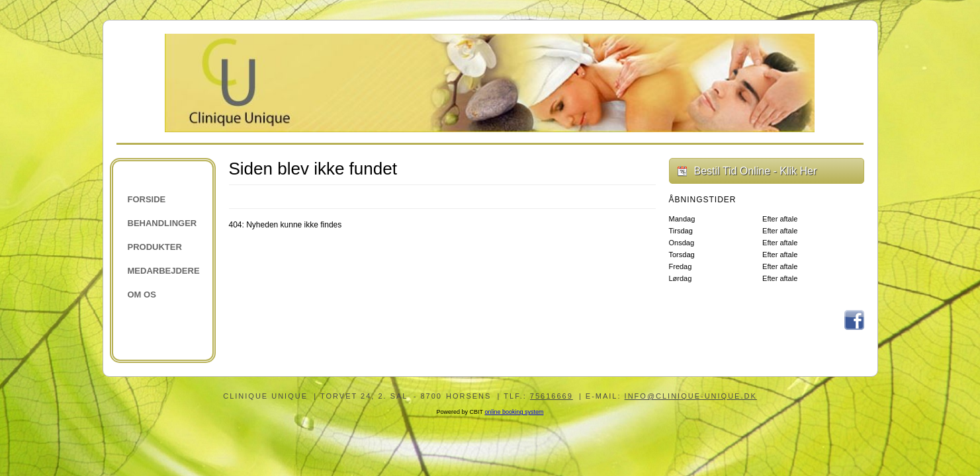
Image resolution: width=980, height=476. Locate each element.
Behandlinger (162, 223)
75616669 (552, 396)
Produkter (155, 247)
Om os (142, 295)
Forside (147, 199)
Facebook (854, 320)
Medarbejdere (164, 271)
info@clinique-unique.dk (691, 396)
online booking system (514, 412)
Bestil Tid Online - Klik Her (756, 171)
